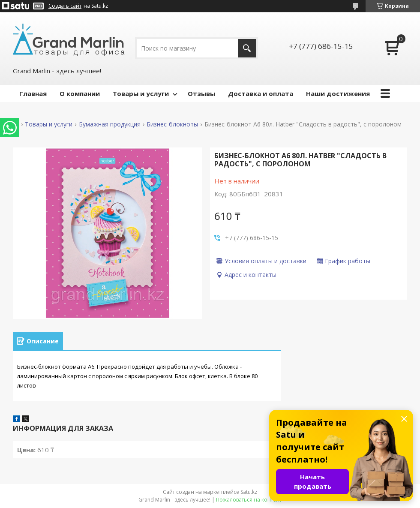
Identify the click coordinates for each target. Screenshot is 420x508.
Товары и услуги (141, 93)
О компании (80, 93)
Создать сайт (65, 6)
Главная (33, 93)
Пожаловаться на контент (249, 500)
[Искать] (247, 48)
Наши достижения (338, 93)
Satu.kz (249, 492)
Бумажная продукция (110, 124)
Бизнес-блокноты (172, 124)
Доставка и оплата (261, 93)
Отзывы (201, 93)
